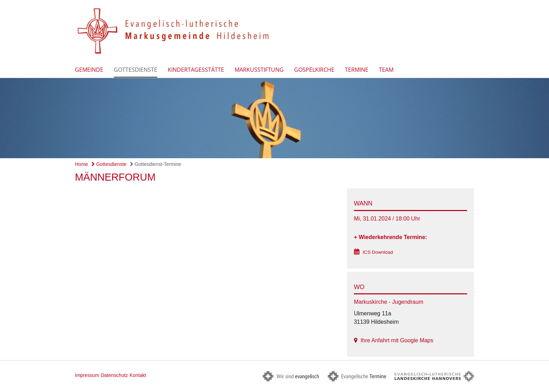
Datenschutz (114, 375)
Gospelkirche (314, 70)
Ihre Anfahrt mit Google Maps (397, 340)
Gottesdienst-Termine (156, 164)
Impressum (87, 375)
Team (386, 70)
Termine (357, 70)
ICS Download (378, 252)
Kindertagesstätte (196, 70)
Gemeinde (89, 70)
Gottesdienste (135, 70)
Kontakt (138, 375)
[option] (274, 118)
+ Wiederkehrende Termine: (391, 237)
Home (81, 164)
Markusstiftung (259, 70)
